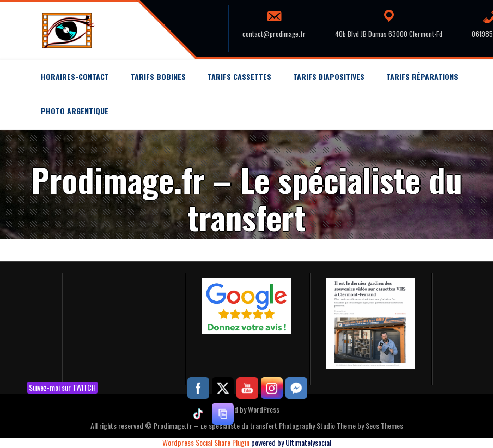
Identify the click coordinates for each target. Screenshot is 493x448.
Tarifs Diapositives (329, 76)
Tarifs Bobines (158, 76)
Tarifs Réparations (422, 76)
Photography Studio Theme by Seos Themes (341, 425)
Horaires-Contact (75, 76)
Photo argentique (75, 111)
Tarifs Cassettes (239, 76)
